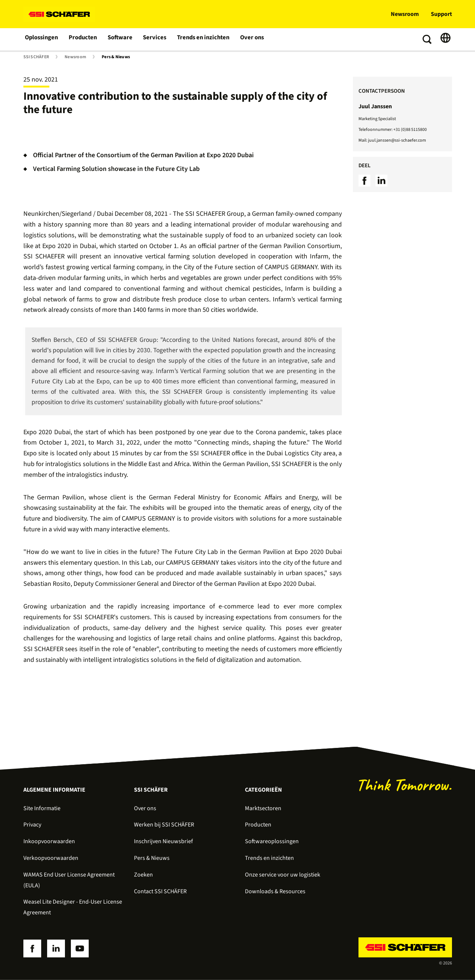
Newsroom (405, 14)
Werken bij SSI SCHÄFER (164, 825)
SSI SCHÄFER (36, 57)
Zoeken (143, 875)
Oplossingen (42, 39)
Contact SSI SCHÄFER (160, 891)
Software (120, 39)
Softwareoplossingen (272, 841)
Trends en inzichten (202, 39)
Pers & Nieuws (116, 57)
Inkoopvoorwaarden (49, 841)
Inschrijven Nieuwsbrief (163, 841)
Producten (83, 39)
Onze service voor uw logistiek (283, 875)
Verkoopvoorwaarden (51, 858)
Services (155, 39)
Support (441, 14)
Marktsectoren (263, 808)
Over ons (250, 39)
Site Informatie (42, 808)
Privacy (32, 825)
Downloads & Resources (275, 891)
